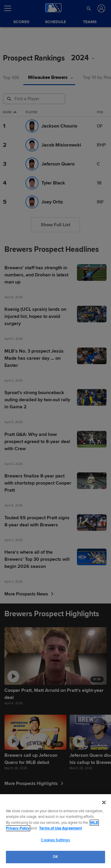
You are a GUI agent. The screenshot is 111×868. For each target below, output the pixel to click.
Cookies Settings (55, 840)
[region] (55, 831)
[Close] (104, 802)
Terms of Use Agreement (60, 828)
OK (55, 857)
